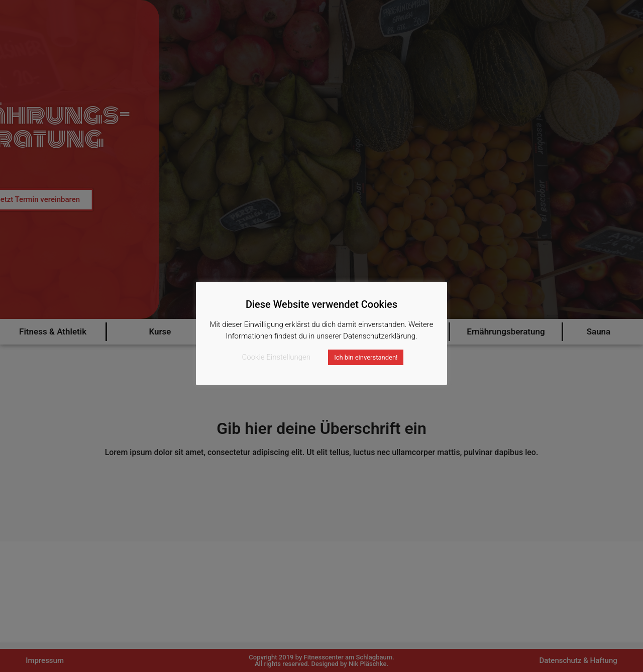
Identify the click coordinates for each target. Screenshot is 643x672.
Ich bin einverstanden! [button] (366, 357)
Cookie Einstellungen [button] (277, 357)
